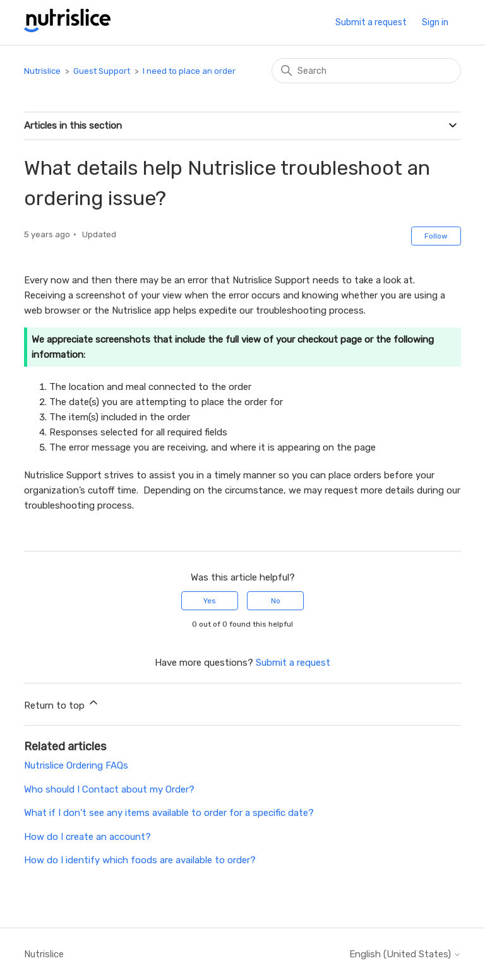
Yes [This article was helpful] (210, 601)
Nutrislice (42, 71)
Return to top (62, 704)
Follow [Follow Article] (436, 236)
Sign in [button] (435, 22)
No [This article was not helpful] (276, 601)
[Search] (366, 71)
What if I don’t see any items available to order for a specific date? (169, 813)
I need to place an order (189, 71)
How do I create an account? (87, 837)
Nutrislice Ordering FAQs (76, 765)
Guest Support (103, 71)
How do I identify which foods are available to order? (140, 860)
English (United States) (405, 954)
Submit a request (371, 22)
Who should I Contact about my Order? (109, 789)
